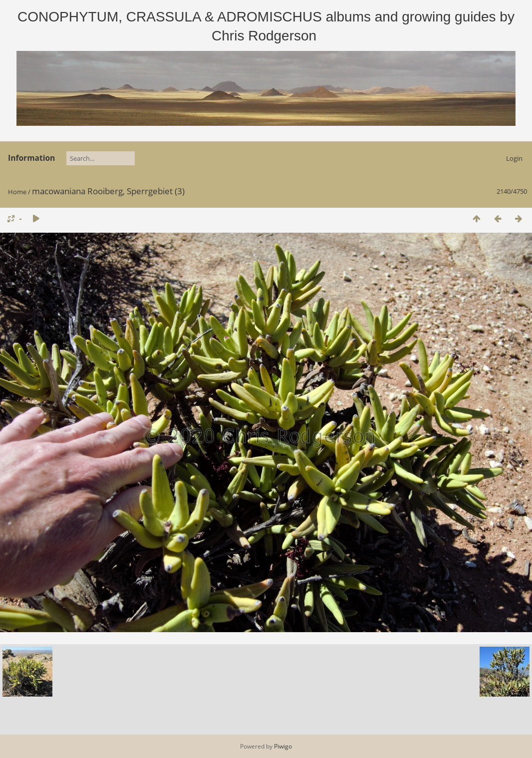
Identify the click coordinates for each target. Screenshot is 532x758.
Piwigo (283, 746)
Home (17, 192)
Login (514, 158)
